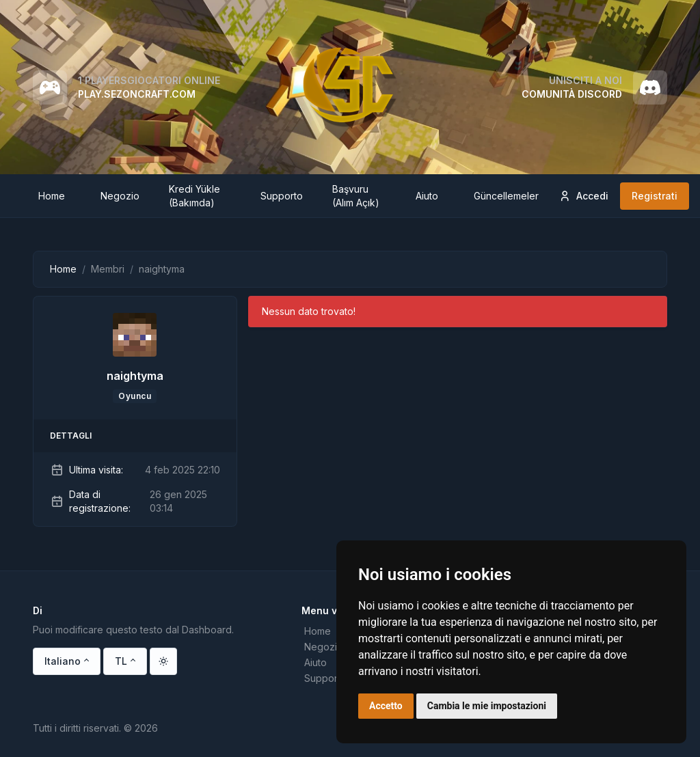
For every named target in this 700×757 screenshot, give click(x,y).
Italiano (63, 661)
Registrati (655, 196)
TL (121, 661)
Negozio (324, 647)
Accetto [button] (386, 706)
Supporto (325, 678)
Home (63, 269)
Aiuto (315, 662)
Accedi (583, 196)
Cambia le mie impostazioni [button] (487, 706)
